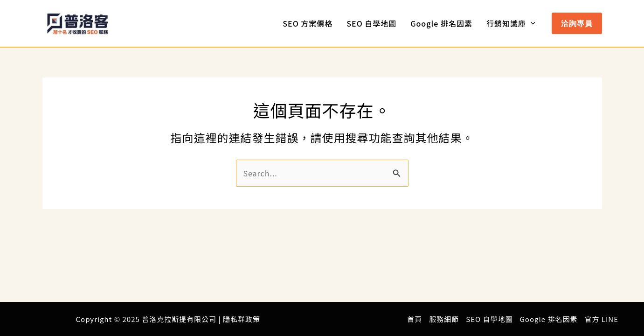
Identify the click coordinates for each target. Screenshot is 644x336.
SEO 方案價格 (308, 23)
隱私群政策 (242, 319)
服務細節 (444, 319)
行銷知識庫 (511, 23)
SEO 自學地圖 (371, 23)
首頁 (415, 319)
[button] (577, 23)
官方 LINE (601, 319)
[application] (531, 23)
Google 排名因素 (441, 23)
